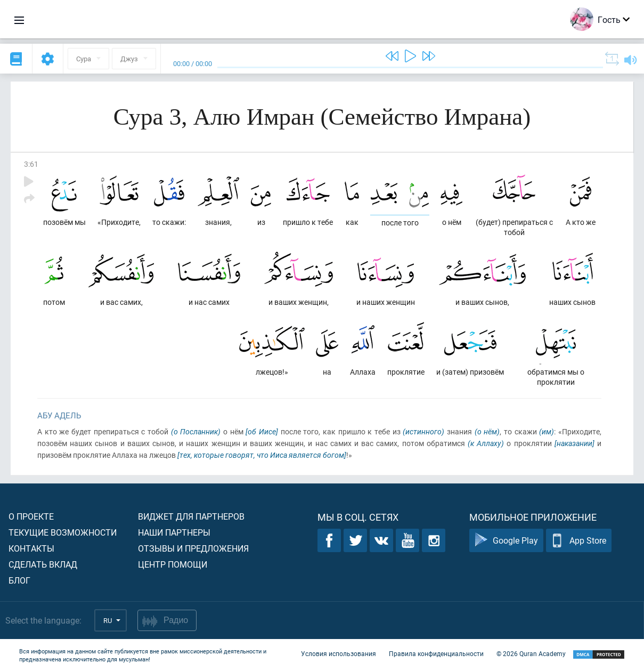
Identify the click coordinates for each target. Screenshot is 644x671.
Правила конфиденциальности (436, 654)
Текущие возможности (63, 532)
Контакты (31, 548)
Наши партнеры (174, 532)
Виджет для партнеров (191, 516)
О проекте (31, 516)
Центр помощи (173, 564)
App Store (579, 541)
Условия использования (339, 654)
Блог (19, 580)
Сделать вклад (43, 564)
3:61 (31, 164)
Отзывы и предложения (193, 548)
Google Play (506, 541)
